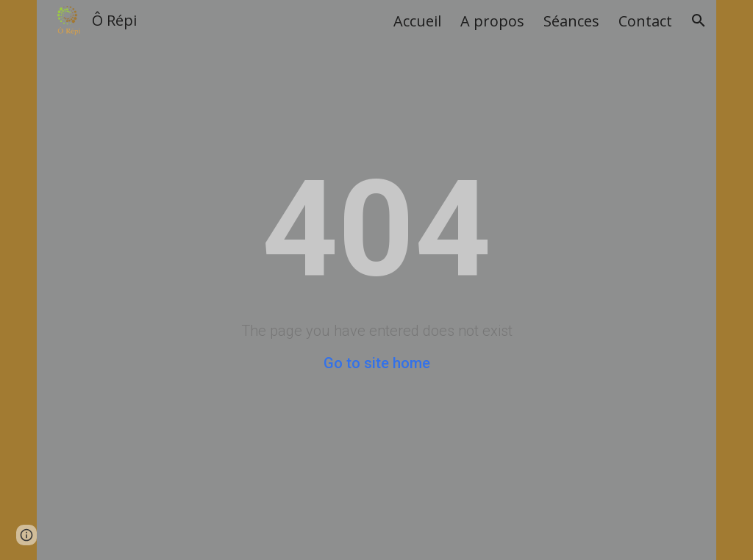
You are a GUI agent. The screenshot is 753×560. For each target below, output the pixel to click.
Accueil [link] (417, 21)
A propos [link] (492, 21)
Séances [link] (571, 21)
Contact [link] (645, 21)
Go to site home (377, 363)
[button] (699, 21)
